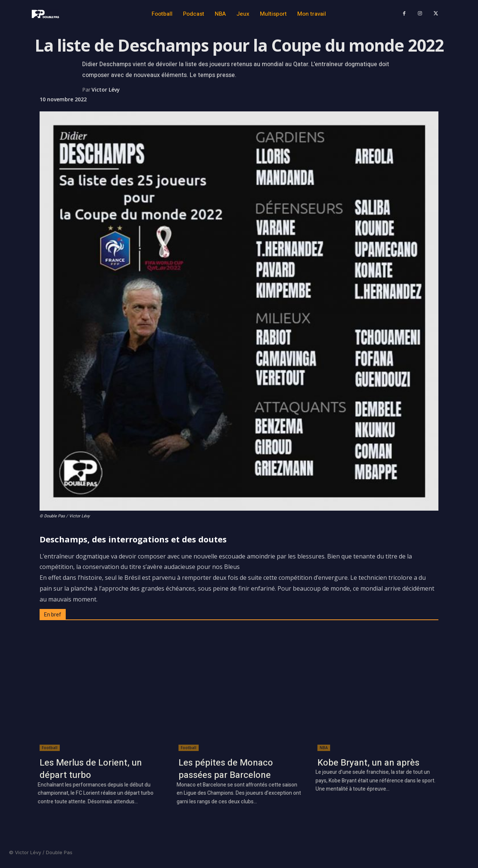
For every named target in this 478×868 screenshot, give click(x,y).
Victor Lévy (106, 90)
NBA (324, 748)
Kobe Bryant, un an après (368, 763)
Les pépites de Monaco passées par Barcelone (226, 769)
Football (50, 748)
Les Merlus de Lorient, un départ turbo (91, 769)
